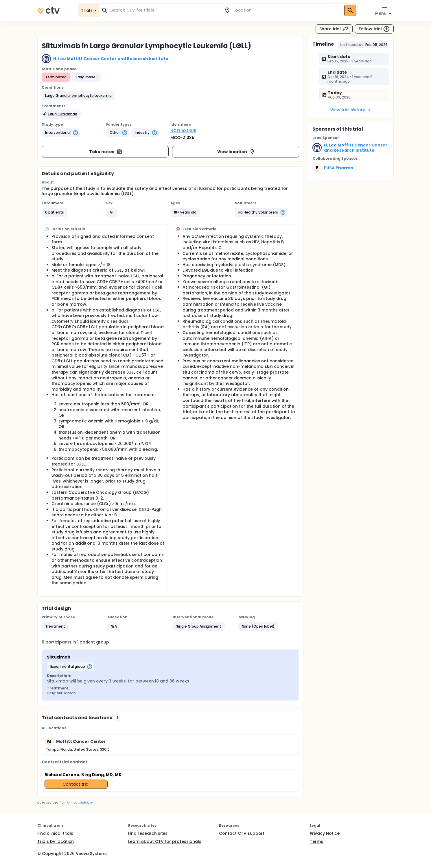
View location (236, 152)
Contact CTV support (242, 833)
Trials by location (56, 841)
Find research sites (148, 833)
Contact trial (76, 784)
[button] (78, 96)
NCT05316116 (183, 131)
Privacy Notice (325, 833)
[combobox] (163, 10)
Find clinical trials (55, 833)
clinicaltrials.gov (80, 803)
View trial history (351, 110)
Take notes (106, 152)
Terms (316, 841)
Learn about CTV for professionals (165, 841)
